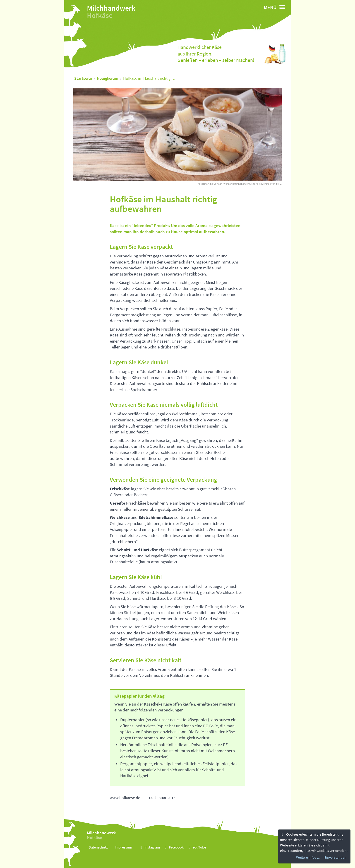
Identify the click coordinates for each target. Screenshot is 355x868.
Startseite (83, 78)
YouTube (197, 847)
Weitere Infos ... (308, 857)
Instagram (149, 847)
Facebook (174, 847)
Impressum (123, 847)
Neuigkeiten (108, 78)
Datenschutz (98, 847)
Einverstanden (335, 857)
